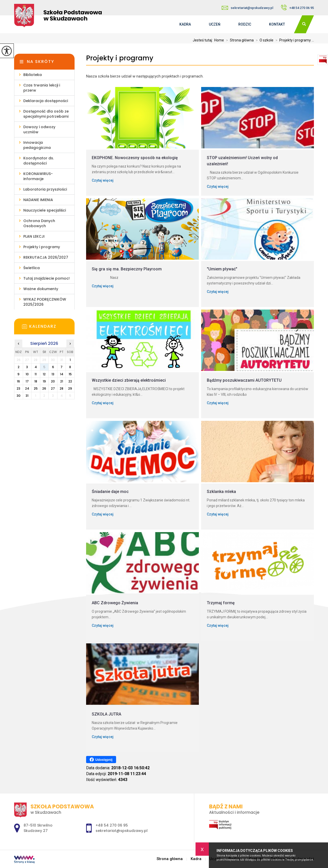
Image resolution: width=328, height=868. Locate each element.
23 (18, 388)
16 (18, 381)
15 (70, 374)
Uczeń (215, 24)
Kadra (185, 24)
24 (27, 388)
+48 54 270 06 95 (297, 7)
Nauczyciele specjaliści (45, 210)
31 (27, 396)
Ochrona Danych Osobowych (39, 223)
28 (61, 388)
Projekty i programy (120, 58)
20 (53, 381)
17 (27, 381)
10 (27, 374)
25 (36, 388)
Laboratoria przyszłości (45, 189)
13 (53, 374)
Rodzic (245, 24)
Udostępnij (101, 760)
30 (19, 396)
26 (44, 388)
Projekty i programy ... (294, 40)
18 (36, 381)
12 (44, 374)
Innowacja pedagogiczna (37, 145)
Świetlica (32, 268)
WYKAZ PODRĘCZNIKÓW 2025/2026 (45, 302)
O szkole (264, 40)
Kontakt (277, 24)
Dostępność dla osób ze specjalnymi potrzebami (46, 114)
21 (62, 381)
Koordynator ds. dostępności (39, 161)
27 (53, 388)
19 (44, 381)
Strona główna (239, 40)
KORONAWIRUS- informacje (38, 176)
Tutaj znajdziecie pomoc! (47, 278)
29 (70, 388)
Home (219, 40)
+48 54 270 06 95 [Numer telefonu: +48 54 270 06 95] (112, 825)
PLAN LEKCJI (34, 236)
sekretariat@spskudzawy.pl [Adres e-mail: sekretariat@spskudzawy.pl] (122, 831)
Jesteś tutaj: (203, 40)
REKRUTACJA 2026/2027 (46, 257)
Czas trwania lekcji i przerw (42, 88)
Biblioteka (33, 75)
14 (62, 374)
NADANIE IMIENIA (38, 200)
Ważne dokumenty (41, 289)
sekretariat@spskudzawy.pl (247, 8)
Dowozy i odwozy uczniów (39, 129)
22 (70, 381)
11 (36, 374)
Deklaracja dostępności (46, 101)
